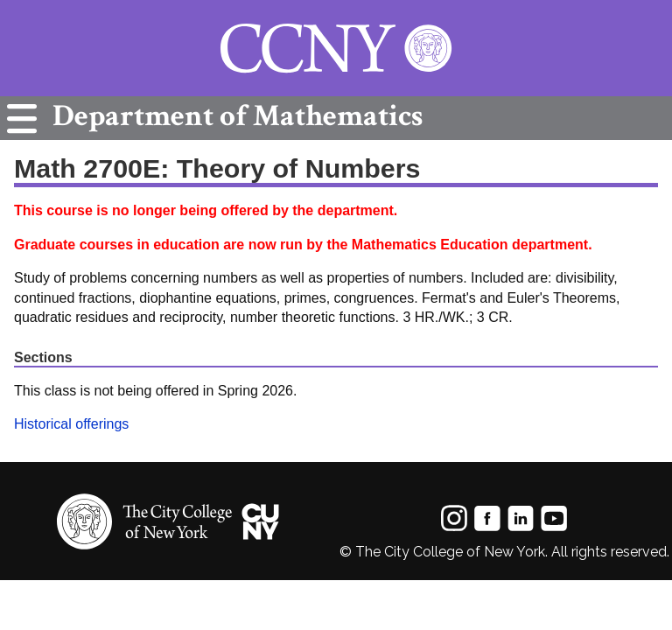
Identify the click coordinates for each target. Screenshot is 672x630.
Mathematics (233, 116)
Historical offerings (71, 424)
